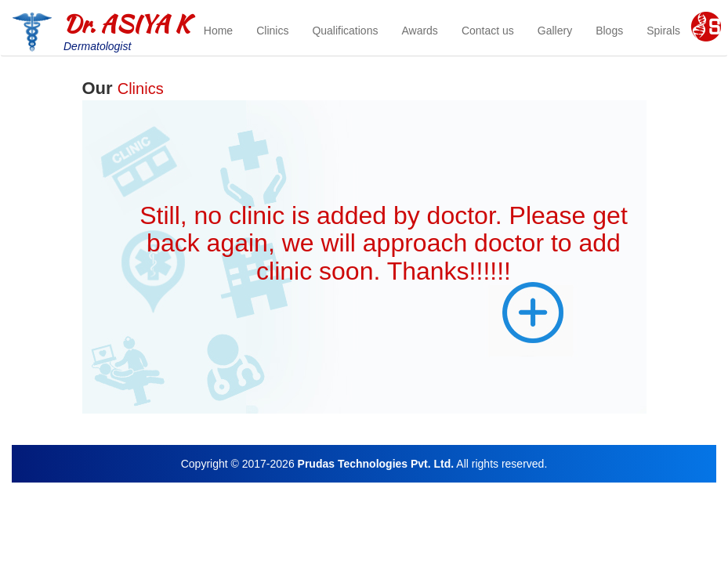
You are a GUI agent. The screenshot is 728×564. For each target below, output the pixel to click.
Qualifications (345, 31)
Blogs (609, 31)
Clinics (272, 31)
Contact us (488, 31)
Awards (419, 31)
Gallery (555, 31)
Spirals (663, 31)
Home (218, 31)
